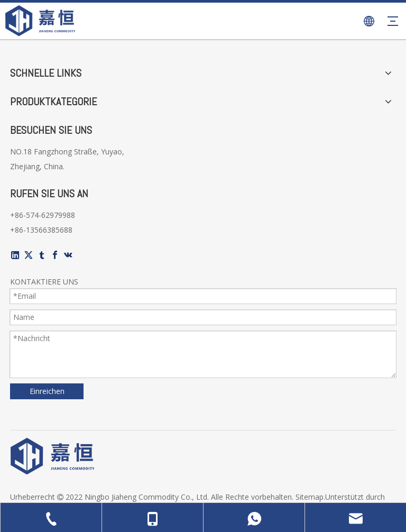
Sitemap (310, 497)
